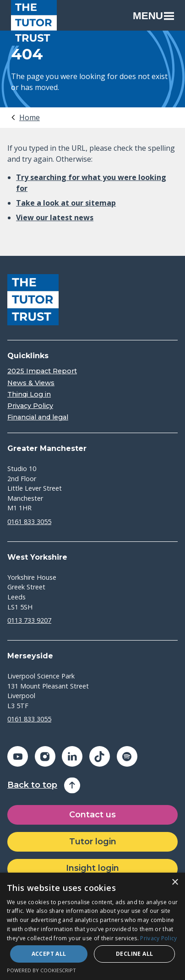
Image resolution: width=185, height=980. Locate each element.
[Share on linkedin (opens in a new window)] (72, 756)
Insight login (92, 868)
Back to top (32, 785)
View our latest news (55, 217)
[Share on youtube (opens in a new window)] (18, 756)
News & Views (31, 383)
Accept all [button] (49, 954)
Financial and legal (38, 417)
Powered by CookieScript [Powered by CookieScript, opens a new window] (41, 970)
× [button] (175, 882)
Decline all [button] (134, 954)
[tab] (25, 117)
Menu (153, 16)
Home (30, 117)
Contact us (92, 815)
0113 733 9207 (29, 620)
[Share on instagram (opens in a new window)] (45, 756)
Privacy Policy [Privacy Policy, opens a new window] (158, 938)
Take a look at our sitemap (66, 203)
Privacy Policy (30, 406)
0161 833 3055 (29, 522)
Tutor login (93, 842)
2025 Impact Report (42, 371)
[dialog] (92, 926)
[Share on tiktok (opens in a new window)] (100, 756)
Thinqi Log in (29, 395)
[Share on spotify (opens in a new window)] (127, 756)
